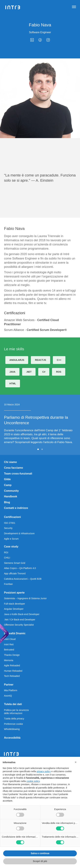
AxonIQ (8, 696)
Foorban (8, 584)
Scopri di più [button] (40, 861)
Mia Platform (11, 690)
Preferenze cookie (14, 724)
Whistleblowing (12, 729)
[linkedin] (32, 40)
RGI (6, 552)
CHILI (7, 558)
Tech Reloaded (12, 676)
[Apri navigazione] (74, 7)
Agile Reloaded (12, 665)
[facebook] (40, 40)
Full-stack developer (15, 604)
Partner (9, 685)
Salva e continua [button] (40, 853)
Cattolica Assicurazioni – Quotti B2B (23, 579)
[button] (76, 762)
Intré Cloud (10, 639)
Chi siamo (10, 462)
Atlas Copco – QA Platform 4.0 (20, 568)
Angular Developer (14, 609)
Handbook (11, 496)
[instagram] (48, 40)
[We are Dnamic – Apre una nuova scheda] (4, 634)
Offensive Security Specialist (19, 625)
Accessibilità (12, 738)
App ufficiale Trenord (15, 573)
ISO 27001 (10, 523)
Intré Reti (9, 644)
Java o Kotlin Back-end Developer (22, 614)
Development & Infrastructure (19, 533)
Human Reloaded (13, 671)
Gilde (7, 479)
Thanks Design (12, 655)
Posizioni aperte (14, 593)
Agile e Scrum (11, 539)
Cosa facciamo (14, 468)
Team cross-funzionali (18, 474)
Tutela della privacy (14, 719)
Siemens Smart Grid (15, 563)
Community (11, 491)
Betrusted (9, 650)
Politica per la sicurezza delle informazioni (16, 712)
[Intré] (13, 7)
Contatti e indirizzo (16, 508)
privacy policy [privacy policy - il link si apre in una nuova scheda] (44, 771)
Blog (7, 502)
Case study (11, 547)
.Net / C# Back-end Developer (20, 620)
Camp (8, 485)
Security (8, 528)
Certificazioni (12, 517)
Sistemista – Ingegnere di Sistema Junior (25, 598)
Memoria (9, 660)
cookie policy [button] (33, 781)
